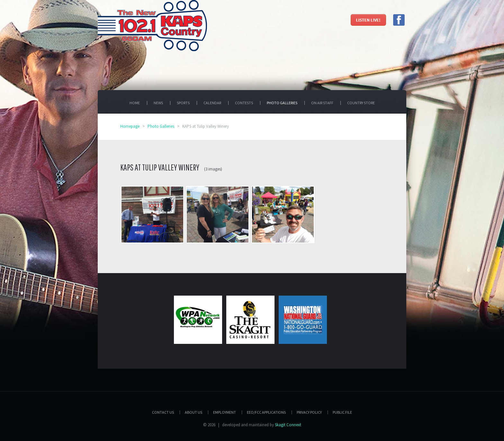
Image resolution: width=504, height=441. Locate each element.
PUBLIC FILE (342, 412)
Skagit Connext (288, 425)
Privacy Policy (309, 412)
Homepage (130, 126)
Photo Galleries (161, 126)
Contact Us (163, 412)
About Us (194, 412)
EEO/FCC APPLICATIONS (266, 412)
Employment (225, 412)
